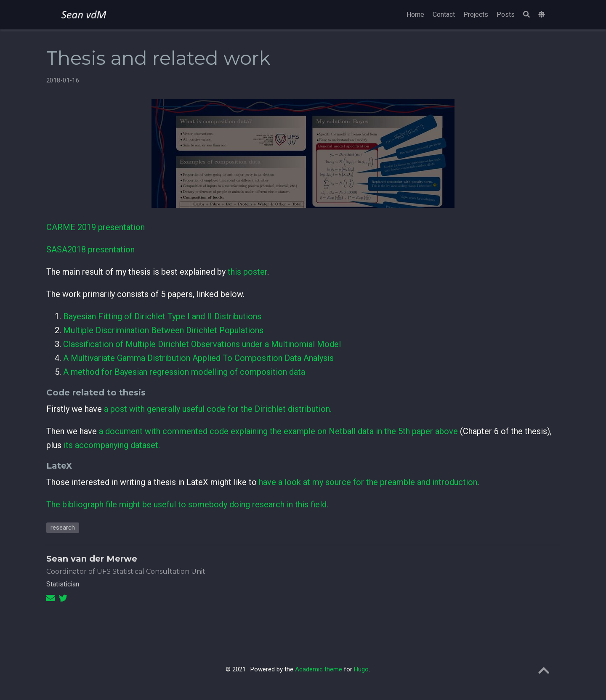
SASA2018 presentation (90, 249)
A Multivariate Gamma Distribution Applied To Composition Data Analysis (198, 358)
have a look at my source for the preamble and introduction (368, 482)
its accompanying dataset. (112, 445)
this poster (247, 272)
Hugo (361, 669)
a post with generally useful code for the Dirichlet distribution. (218, 409)
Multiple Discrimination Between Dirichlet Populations (163, 330)
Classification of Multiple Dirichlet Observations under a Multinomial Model (202, 344)
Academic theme (319, 669)
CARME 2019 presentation (96, 227)
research (63, 528)
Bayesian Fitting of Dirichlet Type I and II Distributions (162, 316)
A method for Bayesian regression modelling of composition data (184, 372)
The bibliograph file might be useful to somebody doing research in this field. (187, 504)
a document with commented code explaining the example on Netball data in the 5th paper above (278, 431)
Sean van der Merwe (92, 559)
